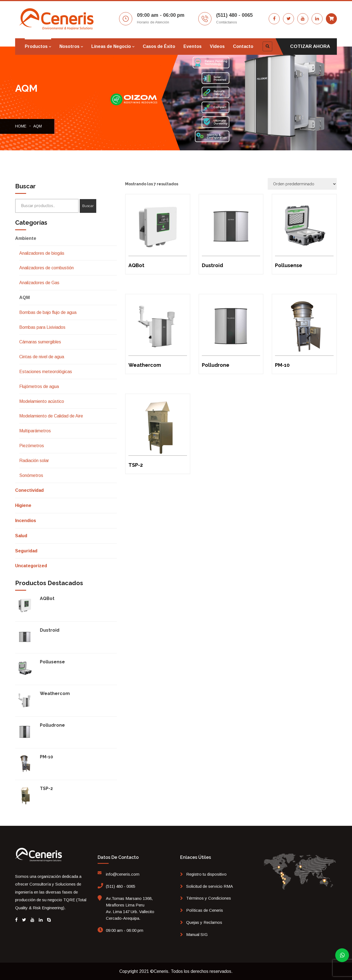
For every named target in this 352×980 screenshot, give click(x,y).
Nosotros (69, 46)
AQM (38, 126)
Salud (21, 536)
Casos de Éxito (159, 46)
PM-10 (46, 757)
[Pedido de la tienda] (302, 184)
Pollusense (52, 662)
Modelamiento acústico (42, 401)
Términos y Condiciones (209, 898)
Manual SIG (197, 934)
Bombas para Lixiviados (42, 327)
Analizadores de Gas (39, 283)
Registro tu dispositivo (206, 874)
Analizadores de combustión (46, 268)
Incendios (26, 521)
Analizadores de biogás (42, 253)
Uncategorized (31, 566)
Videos (217, 46)
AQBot (47, 598)
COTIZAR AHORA (310, 46)
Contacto (243, 46)
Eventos (193, 46)
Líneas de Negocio (111, 46)
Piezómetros (32, 446)
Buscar (88, 206)
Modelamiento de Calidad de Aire (51, 416)
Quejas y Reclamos (204, 922)
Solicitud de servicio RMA (210, 886)
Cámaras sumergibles (40, 342)
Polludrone (52, 725)
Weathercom (55, 693)
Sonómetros (31, 475)
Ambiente (26, 238)
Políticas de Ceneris (205, 910)
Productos (36, 46)
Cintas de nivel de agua (42, 357)
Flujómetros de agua (39, 386)
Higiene (23, 505)
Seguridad (26, 551)
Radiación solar (34, 461)
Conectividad (29, 490)
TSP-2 (46, 788)
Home (21, 126)
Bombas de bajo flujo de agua (48, 312)
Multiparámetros (35, 431)
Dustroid (50, 630)
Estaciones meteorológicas (46, 372)
